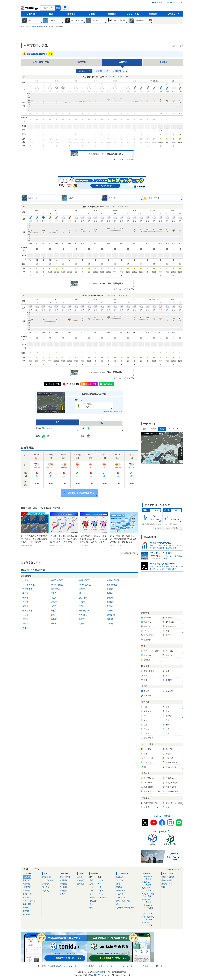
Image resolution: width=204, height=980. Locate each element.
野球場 (119, 887)
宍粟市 (25, 615)
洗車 (91, 904)
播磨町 (82, 619)
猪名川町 (111, 615)
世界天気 (26, 880)
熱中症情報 (151, 901)
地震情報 (63, 880)
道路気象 (26, 911)
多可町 (25, 619)
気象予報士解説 (168, 877)
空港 (118, 884)
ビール (100, 894)
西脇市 (25, 602)
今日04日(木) (84, 71)
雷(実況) (46, 891)
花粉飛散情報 (151, 878)
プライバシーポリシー (108, 966)
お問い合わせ (160, 966)
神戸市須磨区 (57, 585)
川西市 (25, 606)
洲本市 (82, 593)
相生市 (54, 598)
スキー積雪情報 (151, 918)
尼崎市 (110, 589)
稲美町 (54, 619)
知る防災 (63, 894)
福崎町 (25, 624)
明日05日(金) (102, 71)
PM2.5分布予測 (29, 901)
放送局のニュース (169, 884)
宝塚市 (54, 602)
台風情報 (63, 891)
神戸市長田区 (28, 585)
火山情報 (63, 887)
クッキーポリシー (130, 966)
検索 (58, 8)
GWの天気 (151, 889)
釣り (118, 904)
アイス (100, 891)
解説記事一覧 (130, 553)
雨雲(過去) (46, 877)
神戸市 (25, 580)
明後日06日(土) (120, 71)
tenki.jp (29, 9)
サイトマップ (171, 2)
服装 (91, 884)
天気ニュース (173, 14)
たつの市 (83, 615)
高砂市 (110, 602)
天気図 (92, 14)
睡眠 (91, 908)
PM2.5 (179, 429)
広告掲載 (146, 966)
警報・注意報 (65, 877)
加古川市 (83, 598)
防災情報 (71, 14)
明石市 (25, 593)
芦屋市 (110, 593)
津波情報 (63, 884)
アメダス (171, 429)
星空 (91, 891)
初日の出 (151, 924)
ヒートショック (151, 912)
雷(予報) (26, 908)
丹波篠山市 (27, 611)
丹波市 (54, 611)
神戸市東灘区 (57, 580)
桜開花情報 (151, 884)
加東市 (54, 615)
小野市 (54, 606)
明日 (101, 423)
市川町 (110, 619)
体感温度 (93, 901)
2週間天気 (163, 62)
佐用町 (25, 628)
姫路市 (82, 589)
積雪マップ (27, 897)
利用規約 (90, 966)
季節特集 (153, 14)
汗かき (100, 880)
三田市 (82, 606)
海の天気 (120, 880)
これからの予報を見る (125, 159)
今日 (58, 422)
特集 (163, 887)
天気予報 (31, 14)
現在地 (65, 9)
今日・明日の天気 (41, 62)
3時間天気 (82, 62)
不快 (100, 884)
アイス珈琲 (102, 897)
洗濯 (91, 880)
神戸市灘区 (84, 580)
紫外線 (92, 897)
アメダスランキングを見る (168, 528)
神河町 (54, 624)
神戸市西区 (56, 589)
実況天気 (46, 884)
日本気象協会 (54, 966)
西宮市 (54, 593)
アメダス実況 (48, 880)
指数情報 (112, 14)
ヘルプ (181, 2)
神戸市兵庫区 (113, 580)
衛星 (145, 429)
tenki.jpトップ (158, 2)
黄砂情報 (26, 915)
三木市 (82, 602)
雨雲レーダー (28, 894)
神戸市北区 (112, 585)
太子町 (82, 624)
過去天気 (46, 887)
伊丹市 (25, 598)
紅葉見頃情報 (151, 907)
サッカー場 (121, 891)
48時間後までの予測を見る (111, 411)
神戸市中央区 (28, 589)
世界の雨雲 (27, 904)
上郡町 (110, 624)
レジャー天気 (133, 14)
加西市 (110, 606)
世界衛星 (81, 884)
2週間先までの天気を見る (81, 493)
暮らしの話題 (167, 880)
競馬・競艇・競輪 (123, 901)
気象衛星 (81, 880)
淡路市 (110, 611)
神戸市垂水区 (85, 585)
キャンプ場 (121, 897)
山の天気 (120, 877)
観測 (51, 14)
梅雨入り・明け (151, 895)
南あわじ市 (84, 611)
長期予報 (26, 891)
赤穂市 (110, 598)
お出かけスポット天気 (125, 908)
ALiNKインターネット (71, 966)
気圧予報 (26, 884)
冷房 (100, 887)
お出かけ (93, 887)
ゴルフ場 (120, 894)
